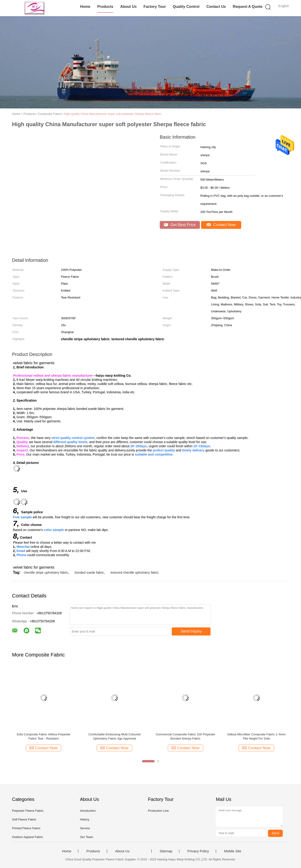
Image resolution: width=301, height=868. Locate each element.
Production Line (158, 811)
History (84, 819)
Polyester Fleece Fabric (28, 811)
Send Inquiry (191, 631)
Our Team (86, 837)
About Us (128, 7)
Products (105, 7)
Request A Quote (248, 7)
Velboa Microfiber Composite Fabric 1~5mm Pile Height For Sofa (256, 736)
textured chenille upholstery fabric (135, 573)
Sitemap (166, 851)
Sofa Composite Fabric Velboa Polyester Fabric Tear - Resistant (44, 736)
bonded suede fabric (89, 573)
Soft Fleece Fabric (24, 819)
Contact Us (216, 7)
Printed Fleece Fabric (26, 828)
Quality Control (186, 7)
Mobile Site (233, 851)
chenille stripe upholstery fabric (46, 573)
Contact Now (221, 225)
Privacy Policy (198, 851)
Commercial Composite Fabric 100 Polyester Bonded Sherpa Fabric (185, 736)
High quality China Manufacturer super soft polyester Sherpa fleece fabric (113, 114)
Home (85, 7)
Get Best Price (180, 225)
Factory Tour (155, 7)
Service (85, 828)
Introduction (88, 811)
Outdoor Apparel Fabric (27, 837)
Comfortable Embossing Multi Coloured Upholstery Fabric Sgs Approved (114, 736)
